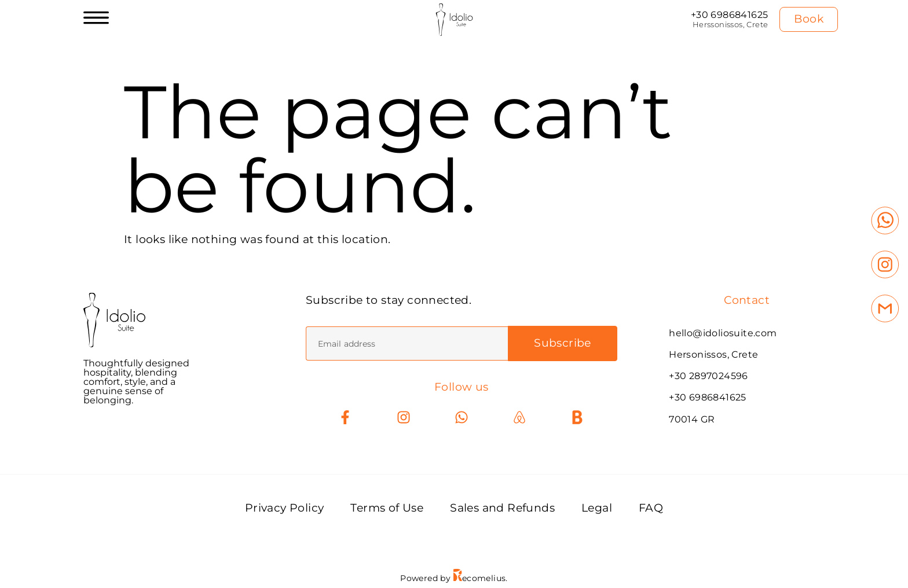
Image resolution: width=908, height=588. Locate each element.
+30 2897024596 (709, 376)
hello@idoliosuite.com (723, 333)
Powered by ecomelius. (454, 578)
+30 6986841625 (730, 15)
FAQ (651, 508)
